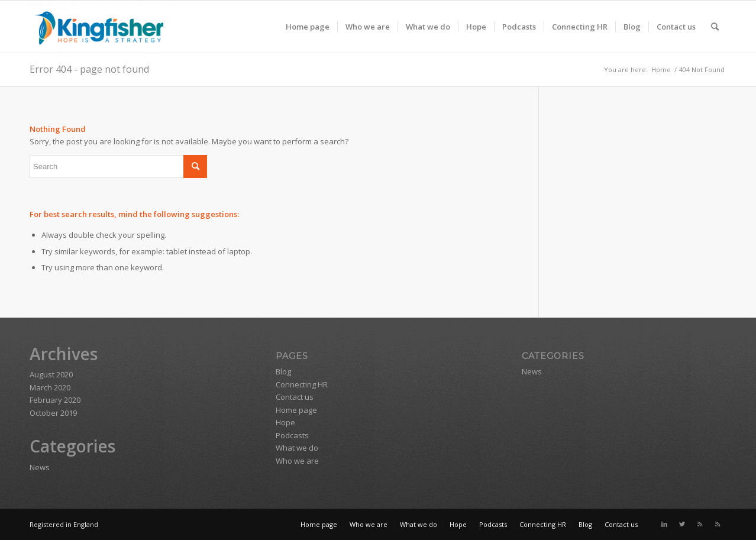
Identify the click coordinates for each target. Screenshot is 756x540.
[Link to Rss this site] (700, 524)
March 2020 (50, 387)
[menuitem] (308, 27)
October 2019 (53, 413)
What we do (297, 448)
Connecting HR (302, 384)
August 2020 (51, 374)
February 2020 (55, 400)
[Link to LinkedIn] (664, 524)
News (40, 467)
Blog (283, 371)
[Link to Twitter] (682, 524)
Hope (285, 422)
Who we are (297, 461)
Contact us (295, 397)
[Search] (715, 27)
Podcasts (292, 435)
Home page (296, 410)
